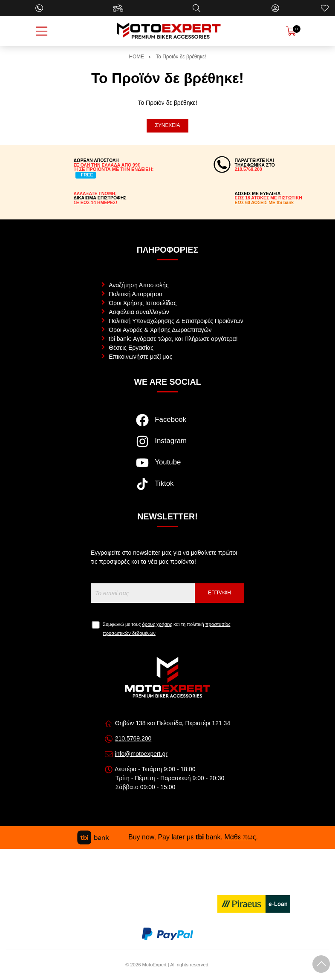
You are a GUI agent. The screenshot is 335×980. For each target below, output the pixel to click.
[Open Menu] (42, 31)
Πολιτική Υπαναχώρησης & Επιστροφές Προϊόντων (176, 321)
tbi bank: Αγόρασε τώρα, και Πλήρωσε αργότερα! (173, 339)
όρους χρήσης (157, 624)
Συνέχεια (168, 125)
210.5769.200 (133, 738)
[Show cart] (291, 31)
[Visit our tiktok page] (167, 488)
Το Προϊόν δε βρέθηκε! (181, 57)
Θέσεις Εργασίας (131, 348)
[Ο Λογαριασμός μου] (275, 8)
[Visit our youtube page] (167, 467)
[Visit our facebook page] (167, 424)
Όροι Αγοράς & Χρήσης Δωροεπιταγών (160, 330)
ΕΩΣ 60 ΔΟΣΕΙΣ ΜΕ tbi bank (264, 202)
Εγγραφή (219, 593)
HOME (136, 57)
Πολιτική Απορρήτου (135, 294)
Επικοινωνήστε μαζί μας (140, 357)
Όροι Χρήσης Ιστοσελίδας (143, 303)
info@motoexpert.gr (141, 754)
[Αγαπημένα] (325, 8)
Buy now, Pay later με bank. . (167, 837)
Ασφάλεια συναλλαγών (139, 312)
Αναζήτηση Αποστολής (139, 285)
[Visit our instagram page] (167, 446)
